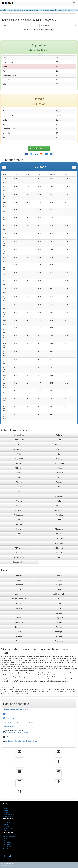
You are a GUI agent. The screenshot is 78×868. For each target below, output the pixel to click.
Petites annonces (8, 814)
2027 (29, 710)
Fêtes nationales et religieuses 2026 (15, 710)
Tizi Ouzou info (8, 828)
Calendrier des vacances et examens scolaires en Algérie (24, 737)
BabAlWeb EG (8, 845)
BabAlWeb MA (8, 843)
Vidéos (20, 775)
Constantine (12, 733)
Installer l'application (39, 149)
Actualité (19, 755)
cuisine (19, 795)
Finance (19, 785)
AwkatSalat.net (8, 849)
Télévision (20, 765)
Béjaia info (6, 822)
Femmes (59, 785)
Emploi (5, 839)
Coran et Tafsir (9, 718)
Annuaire (6, 812)
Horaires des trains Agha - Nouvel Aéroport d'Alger (21, 741)
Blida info (6, 824)
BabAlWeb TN (7, 847)
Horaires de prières (10, 714)
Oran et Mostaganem (23, 733)
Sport (58, 775)
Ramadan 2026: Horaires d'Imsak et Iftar (17, 722)
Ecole (5, 841)
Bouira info (6, 826)
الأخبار (59, 755)
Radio (58, 765)
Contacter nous (8, 816)
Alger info (6, 830)
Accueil (5, 808)
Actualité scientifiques (10, 837)
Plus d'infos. (67, 10)
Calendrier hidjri (9, 726)
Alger (5, 733)
